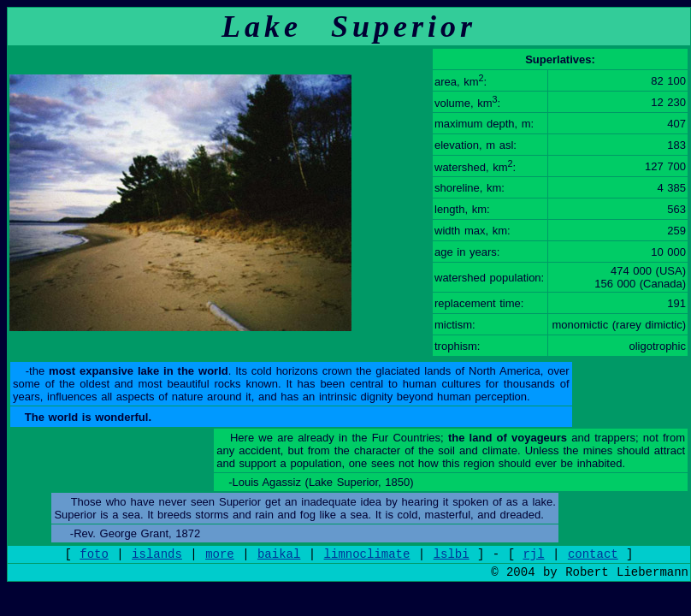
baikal (279, 554)
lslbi (452, 554)
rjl (533, 554)
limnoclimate (367, 554)
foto (94, 554)
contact (593, 554)
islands (157, 554)
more (220, 554)
